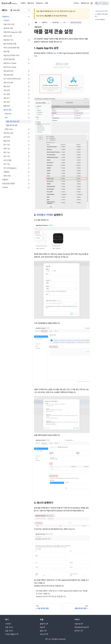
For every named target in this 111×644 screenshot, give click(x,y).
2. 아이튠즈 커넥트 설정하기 (101, 15)
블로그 (43, 631)
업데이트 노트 (85, 3)
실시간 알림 (7, 160)
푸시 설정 (7, 94)
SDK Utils (7, 176)
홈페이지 (44, 624)
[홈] (36, 22)
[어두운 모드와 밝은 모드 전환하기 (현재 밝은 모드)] (92, 3)
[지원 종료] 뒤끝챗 (8, 184)
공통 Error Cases (10, 63)
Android (8, 114)
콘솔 (42, 627)
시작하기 (23, 3)
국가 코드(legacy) (10, 168)
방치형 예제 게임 (9, 59)
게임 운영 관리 (8, 71)
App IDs (56, 53)
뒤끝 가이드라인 (9, 24)
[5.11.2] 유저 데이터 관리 (12, 79)
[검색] (102, 3)
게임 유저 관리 (8, 83)
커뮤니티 (44, 634)
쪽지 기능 (7, 153)
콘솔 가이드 (31, 3)
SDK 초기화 (8, 36)
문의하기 (79, 631)
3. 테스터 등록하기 (100, 20)
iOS (6, 118)
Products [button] (39, 3)
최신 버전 (48, 16)
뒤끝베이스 (6, 17)
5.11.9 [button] (76, 3)
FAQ (47, 3)
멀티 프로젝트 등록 (10, 44)
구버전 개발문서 (12, 634)
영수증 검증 (7, 110)
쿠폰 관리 (7, 90)
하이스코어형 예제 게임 (11, 48)
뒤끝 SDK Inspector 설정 (13, 32)
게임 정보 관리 (8, 75)
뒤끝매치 (5, 180)
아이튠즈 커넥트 (45, 215)
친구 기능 (7, 145)
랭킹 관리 (7, 87)
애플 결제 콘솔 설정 (13, 121)
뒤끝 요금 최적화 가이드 (12, 55)
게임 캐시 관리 (8, 133)
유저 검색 (7, 137)
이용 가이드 (9, 627)
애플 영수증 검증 (12, 125)
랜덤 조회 (7, 141)
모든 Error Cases (10, 67)
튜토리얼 (6, 52)
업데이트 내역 (8, 28)
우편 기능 (7, 149)
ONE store (9, 129)
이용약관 (79, 624)
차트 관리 (7, 102)
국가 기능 (7, 164)
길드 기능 (7, 156)
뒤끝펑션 (6, 172)
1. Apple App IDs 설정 (101, 11)
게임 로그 (7, 98)
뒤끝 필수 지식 (8, 40)
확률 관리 (7, 106)
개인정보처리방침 (82, 627)
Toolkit (5, 187)
